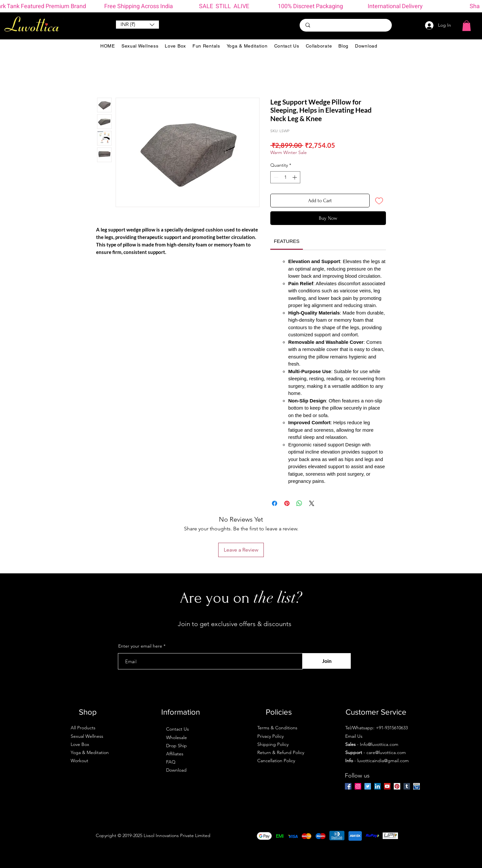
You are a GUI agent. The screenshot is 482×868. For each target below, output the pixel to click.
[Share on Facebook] (275, 503)
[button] (137, 25)
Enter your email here (140, 646)
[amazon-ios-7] (417, 786)
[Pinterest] (397, 786)
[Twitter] (368, 786)
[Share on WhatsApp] (299, 503)
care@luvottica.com (386, 752)
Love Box (80, 744)
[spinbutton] (285, 177)
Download (176, 770)
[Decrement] (275, 177)
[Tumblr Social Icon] (407, 786)
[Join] (327, 661)
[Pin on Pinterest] (287, 503)
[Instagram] (358, 786)
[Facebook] (348, 786)
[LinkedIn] (377, 786)
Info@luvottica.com (379, 744)
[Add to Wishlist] (379, 201)
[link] (287, 241)
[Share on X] (312, 503)
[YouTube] (387, 786)
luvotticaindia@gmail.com (383, 761)
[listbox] (137, 25)
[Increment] (295, 177)
